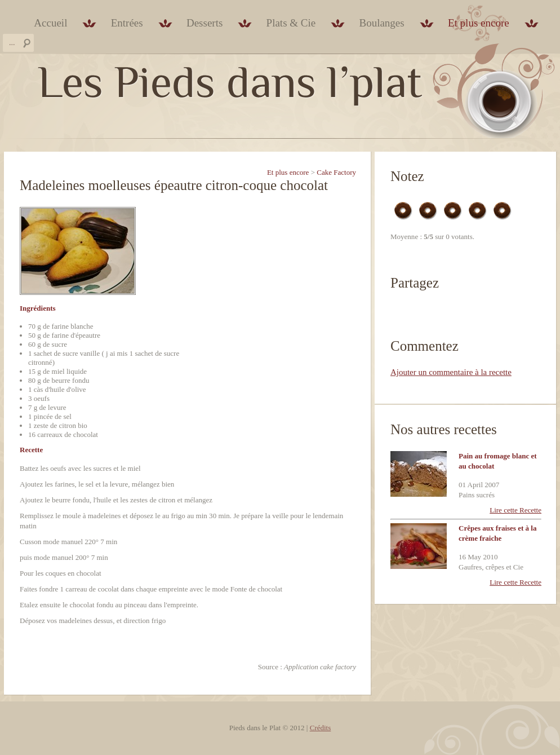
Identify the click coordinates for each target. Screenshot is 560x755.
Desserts (205, 23)
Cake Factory (336, 172)
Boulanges (381, 23)
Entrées (127, 23)
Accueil (50, 23)
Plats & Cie (291, 23)
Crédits (321, 728)
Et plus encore (479, 23)
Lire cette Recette (515, 510)
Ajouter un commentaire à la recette (451, 372)
